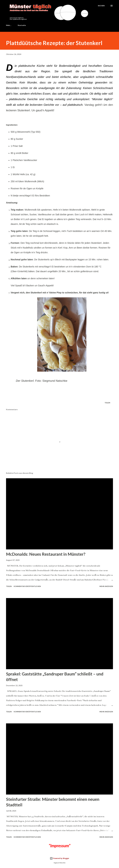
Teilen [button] (107, 403)
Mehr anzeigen (106, 586)
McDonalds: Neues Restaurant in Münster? (46, 554)
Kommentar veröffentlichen (27, 586)
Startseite (12, 25)
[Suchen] (101, 6)
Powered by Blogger (59, 858)
